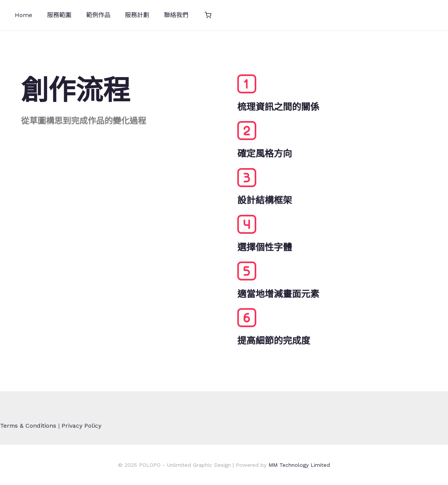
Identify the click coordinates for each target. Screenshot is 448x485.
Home (22, 15)
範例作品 (92, 15)
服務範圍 (55, 15)
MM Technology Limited (299, 465)
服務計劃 (128, 15)
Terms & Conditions (28, 426)
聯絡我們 (165, 15)
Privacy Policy (82, 426)
